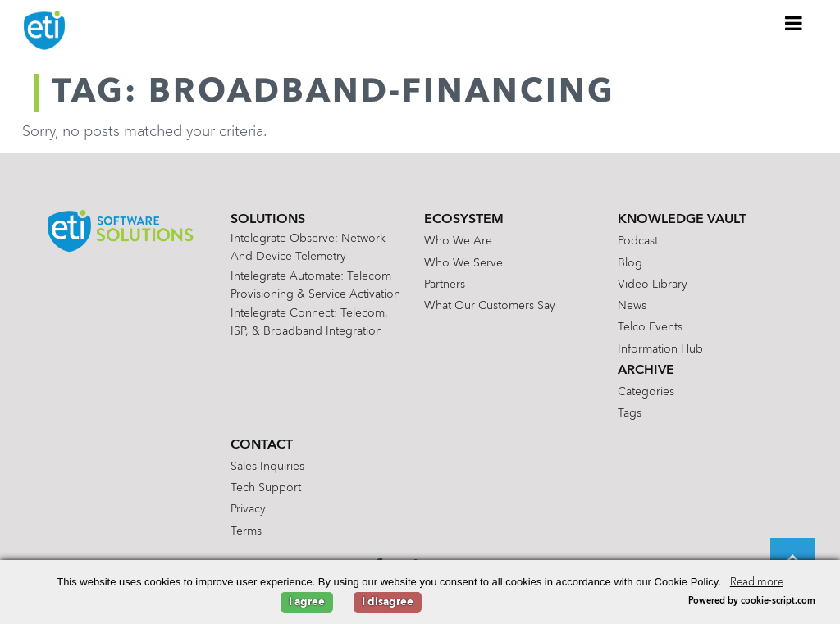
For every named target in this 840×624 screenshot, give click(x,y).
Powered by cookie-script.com (752, 601)
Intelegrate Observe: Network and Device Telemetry (308, 248)
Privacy (248, 509)
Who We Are (458, 241)
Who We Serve (463, 263)
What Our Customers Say (490, 306)
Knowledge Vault (682, 220)
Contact (262, 445)
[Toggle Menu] (794, 23)
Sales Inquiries (267, 467)
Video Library (653, 285)
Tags (630, 413)
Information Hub (660, 349)
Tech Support (266, 488)
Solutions (268, 220)
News (632, 306)
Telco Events (650, 327)
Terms (246, 531)
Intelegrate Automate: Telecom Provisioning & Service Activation (315, 285)
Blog (630, 263)
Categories (646, 392)
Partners (445, 285)
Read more (757, 583)
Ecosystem (464, 220)
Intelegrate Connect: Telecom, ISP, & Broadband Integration (309, 322)
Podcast (638, 241)
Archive (646, 371)
